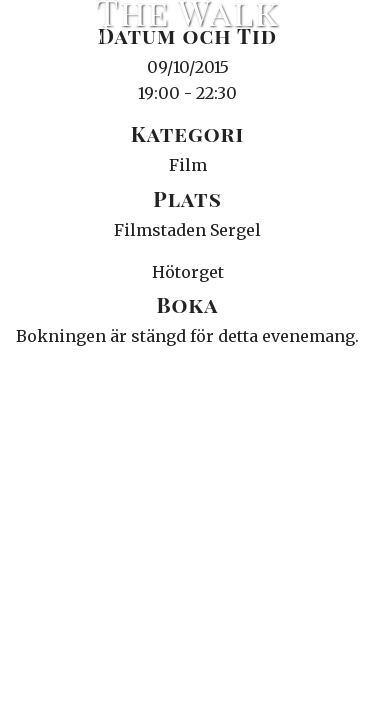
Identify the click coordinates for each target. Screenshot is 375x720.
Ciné (64, 35)
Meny (334, 35)
